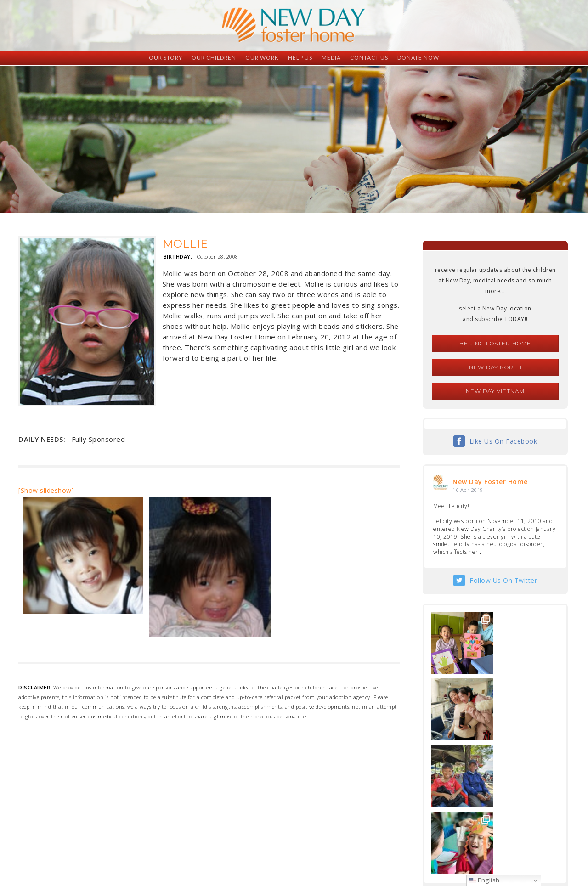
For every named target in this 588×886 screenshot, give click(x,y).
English (484, 880)
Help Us (300, 58)
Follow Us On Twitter (503, 580)
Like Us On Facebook (503, 441)
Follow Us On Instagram (503, 762)
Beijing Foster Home (495, 343)
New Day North (495, 367)
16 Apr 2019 (468, 490)
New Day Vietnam (495, 391)
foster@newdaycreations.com (269, 845)
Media (331, 58)
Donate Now (418, 58)
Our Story (166, 58)
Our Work (262, 58)
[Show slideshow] (46, 490)
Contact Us (369, 58)
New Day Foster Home (490, 482)
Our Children (214, 58)
